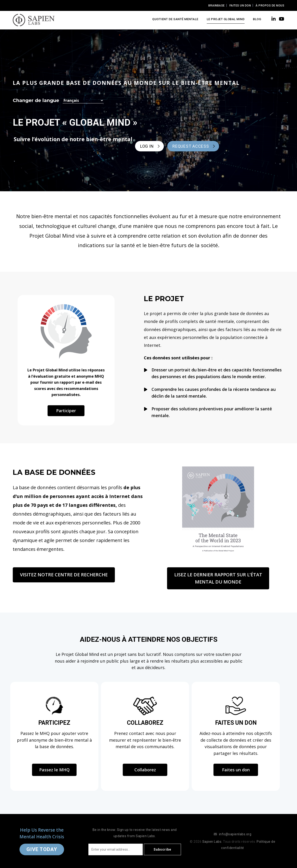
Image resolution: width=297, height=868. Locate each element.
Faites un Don (240, 6)
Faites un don (236, 770)
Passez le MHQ (54, 770)
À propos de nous (270, 6)
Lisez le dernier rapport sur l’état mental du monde (218, 578)
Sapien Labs (212, 842)
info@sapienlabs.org (235, 834)
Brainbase (217, 6)
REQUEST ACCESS (191, 146)
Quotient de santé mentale (175, 19)
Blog (257, 19)
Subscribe (162, 849)
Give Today (42, 849)
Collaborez (145, 770)
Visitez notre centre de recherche (64, 575)
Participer (66, 411)
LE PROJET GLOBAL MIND (226, 19)
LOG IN (147, 146)
